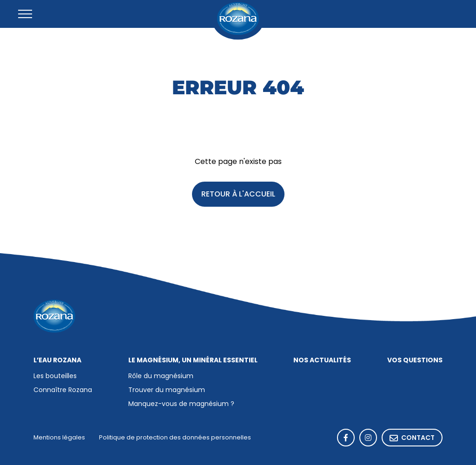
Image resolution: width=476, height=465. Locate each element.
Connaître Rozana (63, 390)
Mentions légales (59, 438)
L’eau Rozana (57, 360)
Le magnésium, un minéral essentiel (193, 360)
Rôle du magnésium (161, 377)
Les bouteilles (55, 377)
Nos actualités (322, 360)
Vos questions (415, 360)
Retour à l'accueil (238, 195)
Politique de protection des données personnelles (175, 438)
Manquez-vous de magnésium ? (181, 404)
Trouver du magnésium (167, 390)
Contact (412, 438)
